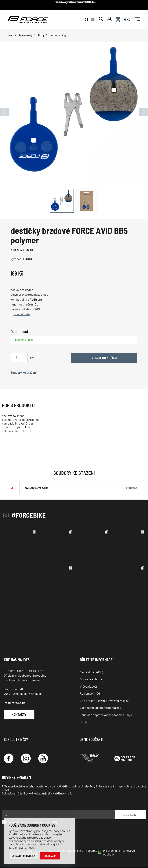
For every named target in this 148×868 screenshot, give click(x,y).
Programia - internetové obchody (119, 853)
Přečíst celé (22, 314)
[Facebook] (9, 759)
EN (93, 19)
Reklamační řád (90, 694)
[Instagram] (26, 759)
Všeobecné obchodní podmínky (100, 708)
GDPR (83, 722)
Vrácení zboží (88, 687)
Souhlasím (50, 856)
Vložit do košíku (104, 358)
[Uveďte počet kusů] (16, 358)
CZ (87, 19)
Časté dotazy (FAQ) (92, 672)
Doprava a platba (91, 680)
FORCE (28, 259)
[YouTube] (43, 759)
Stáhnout (132, 488)
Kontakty (20, 714)
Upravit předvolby (23, 856)
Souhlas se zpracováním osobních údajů (106, 715)
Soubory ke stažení (24, 373)
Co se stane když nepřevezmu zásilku (104, 701)
